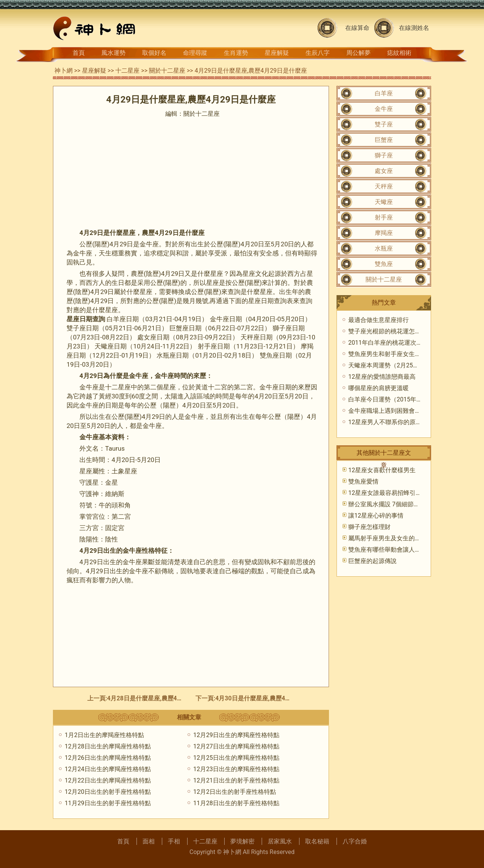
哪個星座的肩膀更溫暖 (379, 388)
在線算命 (357, 28)
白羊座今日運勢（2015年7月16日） (396, 399)
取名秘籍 (317, 841)
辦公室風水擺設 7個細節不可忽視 (393, 504)
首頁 (79, 53)
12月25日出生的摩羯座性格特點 (236, 758)
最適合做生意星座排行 (379, 320)
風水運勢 (113, 53)
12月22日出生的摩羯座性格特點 (108, 780)
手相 (174, 841)
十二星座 (127, 71)
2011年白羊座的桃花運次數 (385, 343)
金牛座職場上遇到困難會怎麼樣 (391, 411)
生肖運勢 (236, 53)
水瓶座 (384, 248)
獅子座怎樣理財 (369, 527)
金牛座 (384, 109)
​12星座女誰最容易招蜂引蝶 (385, 493)
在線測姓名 (414, 28)
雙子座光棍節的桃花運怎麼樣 (388, 331)
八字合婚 (355, 841)
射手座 (384, 217)
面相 (149, 841)
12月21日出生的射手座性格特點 (236, 780)
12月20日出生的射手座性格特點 (108, 792)
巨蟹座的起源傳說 (372, 561)
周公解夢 (358, 53)
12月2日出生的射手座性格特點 (235, 792)
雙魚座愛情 (363, 481)
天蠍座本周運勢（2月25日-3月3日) (395, 365)
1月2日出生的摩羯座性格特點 (104, 735)
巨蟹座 (384, 140)
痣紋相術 (399, 53)
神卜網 (64, 71)
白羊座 (384, 93)
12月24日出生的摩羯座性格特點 (108, 769)
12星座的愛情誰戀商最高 (382, 377)
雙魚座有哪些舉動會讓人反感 (388, 550)
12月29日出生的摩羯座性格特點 (236, 735)
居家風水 (280, 841)
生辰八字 (318, 53)
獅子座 (384, 155)
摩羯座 (384, 233)
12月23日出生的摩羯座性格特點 (236, 769)
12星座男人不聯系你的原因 (385, 422)
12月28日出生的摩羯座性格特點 (108, 746)
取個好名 (154, 53)
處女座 (384, 171)
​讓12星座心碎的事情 (376, 516)
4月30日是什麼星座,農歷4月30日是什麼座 (272, 698)
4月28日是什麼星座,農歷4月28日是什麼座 (164, 698)
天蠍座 (384, 202)
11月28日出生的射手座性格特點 (236, 803)
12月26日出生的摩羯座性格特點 (108, 758)
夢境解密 (242, 841)
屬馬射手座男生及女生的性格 (388, 538)
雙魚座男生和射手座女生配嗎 (388, 354)
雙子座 (384, 124)
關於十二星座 (167, 71)
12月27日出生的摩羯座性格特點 (236, 746)
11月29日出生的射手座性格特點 (108, 803)
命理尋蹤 (195, 53)
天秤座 (384, 186)
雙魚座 (384, 264)
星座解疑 (277, 53)
